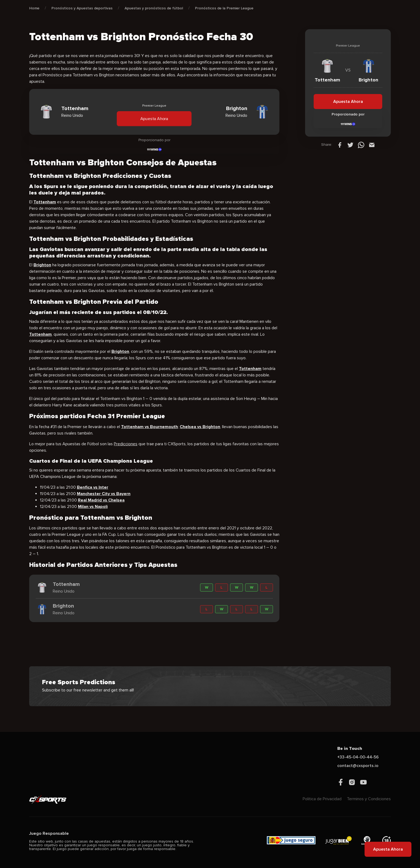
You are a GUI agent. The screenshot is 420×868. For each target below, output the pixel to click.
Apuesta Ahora (154, 118)
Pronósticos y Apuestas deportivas (82, 8)
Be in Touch (350, 749)
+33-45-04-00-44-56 (358, 757)
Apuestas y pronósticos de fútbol (154, 8)
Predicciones (126, 444)
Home (34, 8)
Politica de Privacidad (322, 799)
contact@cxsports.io (358, 766)
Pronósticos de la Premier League (224, 8)
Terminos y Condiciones (369, 799)
